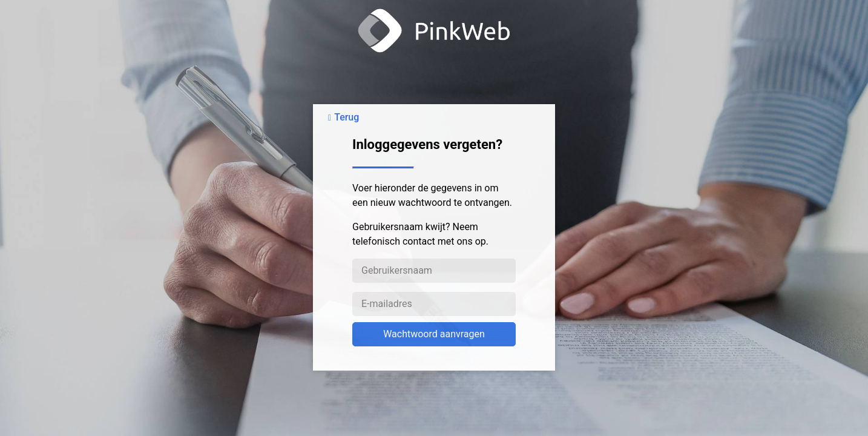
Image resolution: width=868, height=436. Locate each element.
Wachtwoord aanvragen (434, 334)
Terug (347, 117)
